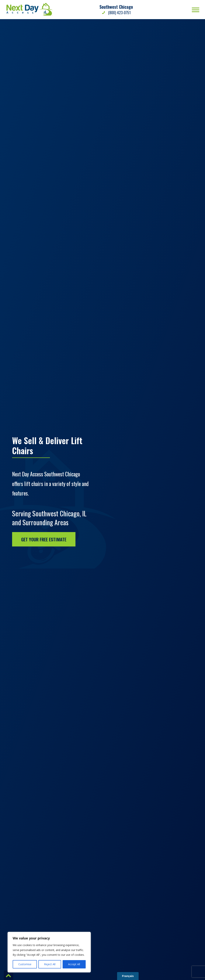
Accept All (74, 964)
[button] (9, 975)
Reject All (50, 964)
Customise (25, 964)
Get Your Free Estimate (44, 539)
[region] (49, 952)
